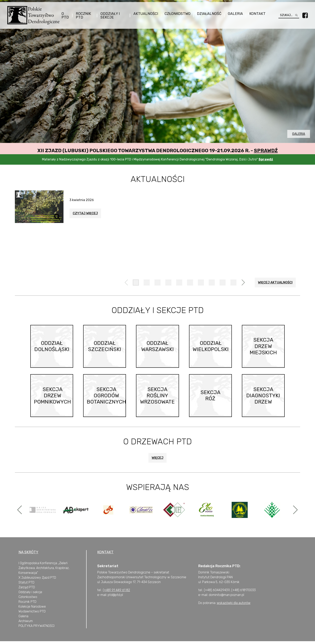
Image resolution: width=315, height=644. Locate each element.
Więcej (157, 461)
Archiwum (26, 624)
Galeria (234, 14)
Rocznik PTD (85, 16)
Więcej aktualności (275, 282)
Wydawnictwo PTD (32, 614)
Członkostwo (176, 14)
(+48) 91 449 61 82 (116, 593)
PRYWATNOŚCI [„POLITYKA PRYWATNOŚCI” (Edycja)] (43, 629)
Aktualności (144, 14)
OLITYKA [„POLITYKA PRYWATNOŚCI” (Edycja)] (27, 629)
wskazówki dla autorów (234, 606)
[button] (136, 282)
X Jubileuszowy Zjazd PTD (37, 580)
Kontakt (256, 14)
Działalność (207, 14)
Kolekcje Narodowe (32, 609)
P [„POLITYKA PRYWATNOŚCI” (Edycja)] (19, 629)
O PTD (67, 16)
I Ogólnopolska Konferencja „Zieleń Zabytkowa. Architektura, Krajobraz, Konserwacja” (44, 571)
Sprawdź (266, 151)
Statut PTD (26, 585)
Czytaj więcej (85, 213)
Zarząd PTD (27, 590)
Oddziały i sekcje (110, 16)
